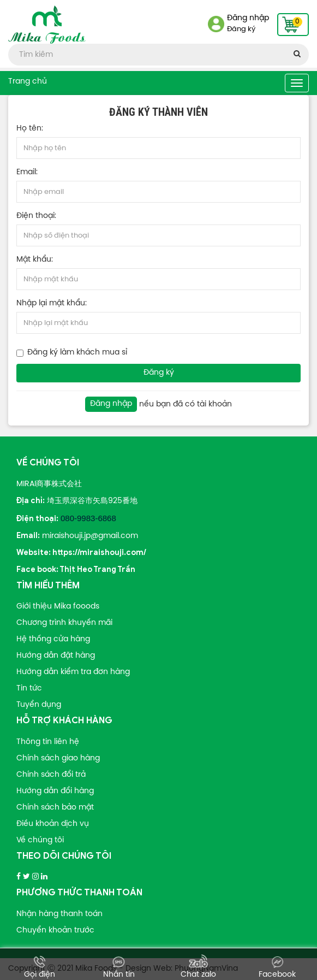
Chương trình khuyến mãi (64, 623)
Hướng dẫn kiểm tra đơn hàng (73, 672)
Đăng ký (241, 29)
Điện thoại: (36, 216)
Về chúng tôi (40, 840)
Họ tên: (30, 129)
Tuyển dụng (39, 705)
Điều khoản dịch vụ (53, 824)
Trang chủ (28, 82)
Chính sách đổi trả (51, 775)
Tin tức (29, 689)
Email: (27, 172)
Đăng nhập (248, 18)
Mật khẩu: (35, 260)
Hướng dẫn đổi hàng (55, 791)
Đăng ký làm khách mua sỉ (77, 353)
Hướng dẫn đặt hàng (56, 656)
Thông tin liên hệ (48, 742)
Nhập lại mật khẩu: (52, 303)
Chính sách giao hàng (58, 758)
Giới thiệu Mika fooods (58, 607)
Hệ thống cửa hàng (53, 639)
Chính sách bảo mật (55, 808)
